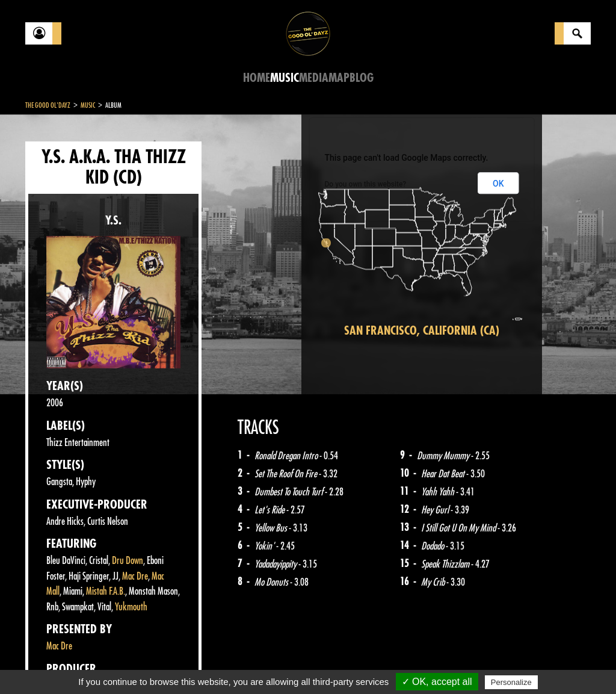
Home (257, 78)
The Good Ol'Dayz (48, 105)
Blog (362, 78)
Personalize (511, 682)
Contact (55, 663)
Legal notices (120, 664)
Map (339, 78)
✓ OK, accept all (437, 682)
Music (285, 78)
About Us (176, 664)
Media (314, 78)
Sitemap (224, 664)
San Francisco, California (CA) (422, 331)
